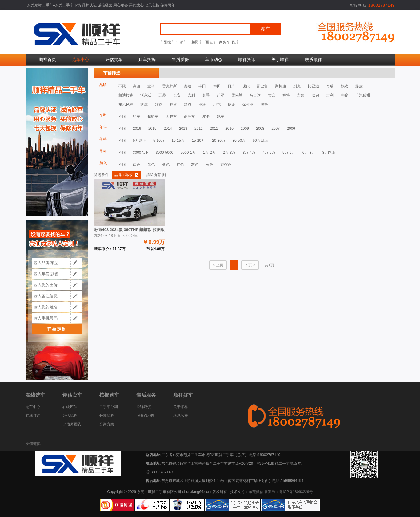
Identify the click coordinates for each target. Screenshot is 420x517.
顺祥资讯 (247, 59)
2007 (276, 129)
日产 (231, 86)
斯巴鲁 (262, 86)
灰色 (195, 165)
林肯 (173, 105)
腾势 (264, 105)
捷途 (202, 105)
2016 (137, 129)
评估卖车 (114, 59)
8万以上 (329, 153)
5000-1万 (188, 153)
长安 (177, 95)
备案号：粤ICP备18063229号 (288, 492)
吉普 (301, 95)
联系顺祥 (313, 59)
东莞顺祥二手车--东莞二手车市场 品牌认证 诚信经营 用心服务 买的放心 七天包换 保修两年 (101, 5)
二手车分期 (109, 407)
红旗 (188, 105)
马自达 (255, 95)
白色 (137, 165)
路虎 (359, 86)
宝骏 (344, 95)
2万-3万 (229, 153)
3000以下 (141, 153)
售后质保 (180, 59)
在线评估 (70, 407)
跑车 (236, 42)
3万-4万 (249, 153)
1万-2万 (209, 153)
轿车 (183, 42)
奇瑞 (330, 86)
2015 (152, 129)
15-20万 (198, 141)
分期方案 (107, 424)
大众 (272, 95)
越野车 (197, 42)
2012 (199, 129)
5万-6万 (289, 153)
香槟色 (226, 165)
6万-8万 (309, 153)
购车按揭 (147, 59)
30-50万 (239, 141)
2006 (291, 129)
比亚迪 (314, 86)
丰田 (202, 86)
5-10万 (159, 141)
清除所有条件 (157, 175)
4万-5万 (269, 153)
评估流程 (70, 416)
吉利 (191, 95)
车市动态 (214, 59)
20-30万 (219, 141)
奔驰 (137, 86)
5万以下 (140, 141)
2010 (229, 129)
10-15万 (178, 141)
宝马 (151, 86)
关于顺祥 (280, 59)
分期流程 (107, 416)
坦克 (217, 105)
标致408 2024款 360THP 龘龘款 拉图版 (130, 230)
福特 (286, 95)
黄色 (210, 165)
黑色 (151, 165)
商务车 (225, 42)
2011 (214, 129)
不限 (122, 86)
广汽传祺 (363, 95)
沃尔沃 (146, 95)
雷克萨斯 (170, 86)
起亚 (221, 95)
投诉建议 (144, 407)
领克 (158, 105)
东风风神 (126, 105)
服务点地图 (146, 416)
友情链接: (34, 444)
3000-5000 (164, 153)
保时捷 (248, 105)
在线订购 (33, 416)
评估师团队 (72, 424)
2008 (260, 129)
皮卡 (206, 117)
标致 (344, 86)
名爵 (206, 95)
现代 (246, 86)
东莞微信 (256, 492)
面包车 (211, 42)
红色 (180, 165)
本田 (217, 86)
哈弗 (315, 95)
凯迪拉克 (126, 95)
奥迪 (188, 86)
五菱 (162, 95)
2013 (183, 129)
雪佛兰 (237, 95)
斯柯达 (281, 86)
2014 (168, 129)
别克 (297, 86)
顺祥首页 (47, 59)
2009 (245, 129)
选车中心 (81, 59)
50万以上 (260, 141)
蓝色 (166, 165)
